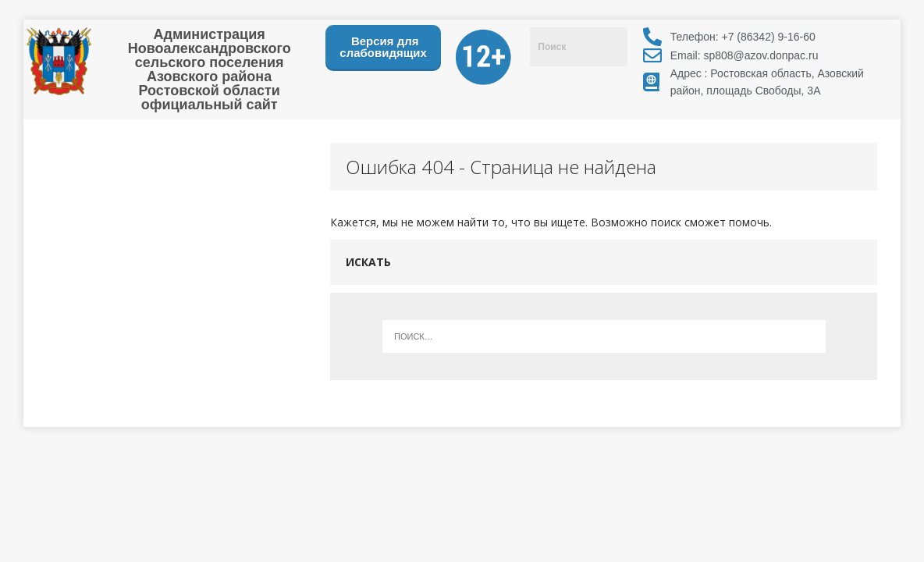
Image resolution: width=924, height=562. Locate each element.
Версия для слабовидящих (383, 47)
